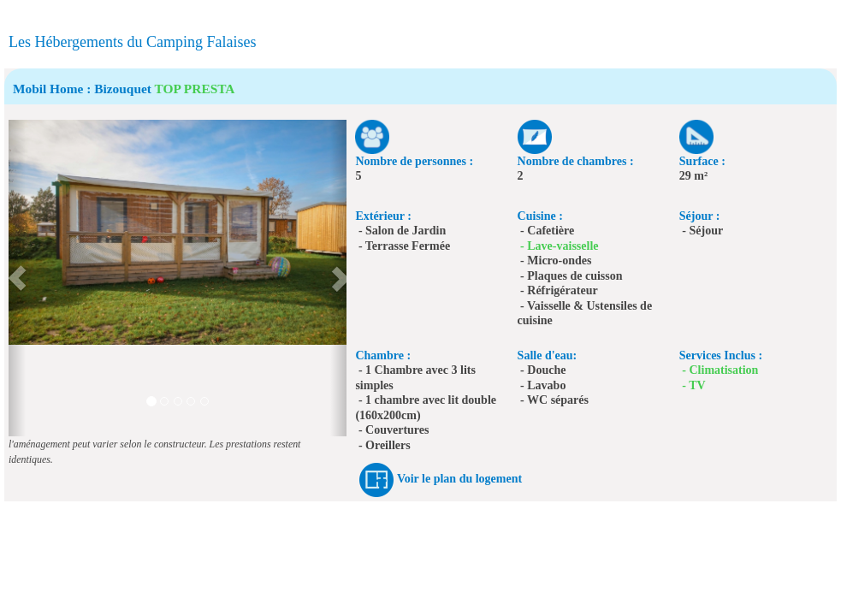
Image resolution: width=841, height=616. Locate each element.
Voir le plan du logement (459, 479)
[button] (17, 278)
